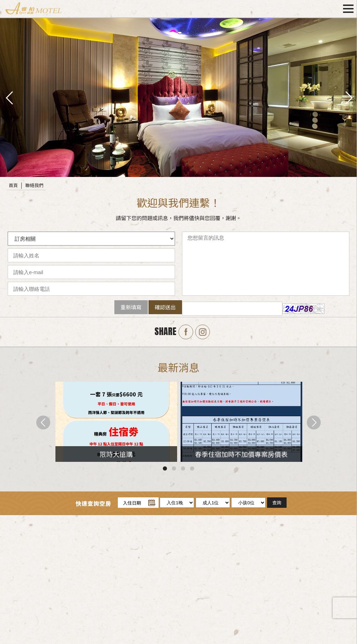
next (348, 97)
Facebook (186, 332)
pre (9, 97)
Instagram (203, 332)
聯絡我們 (35, 185)
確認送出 (165, 307)
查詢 (277, 502)
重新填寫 (131, 307)
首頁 (13, 185)
